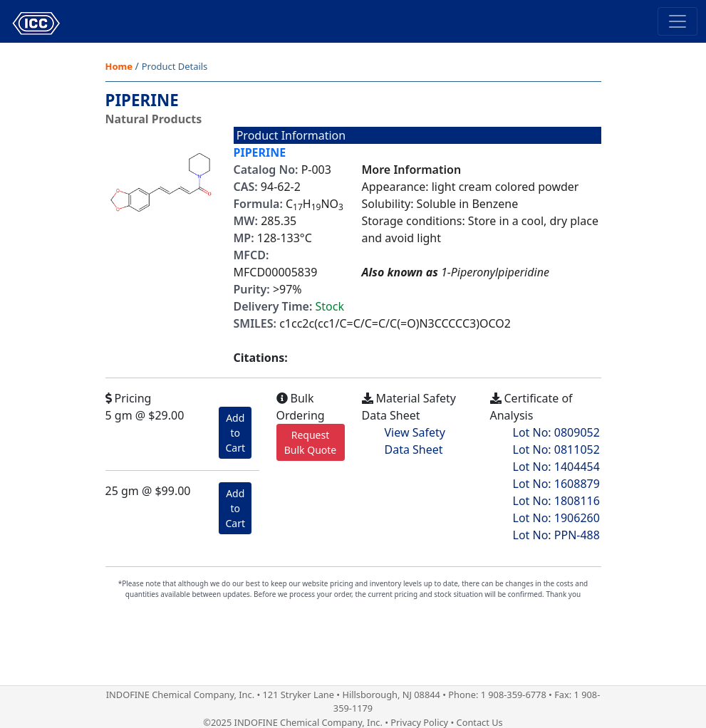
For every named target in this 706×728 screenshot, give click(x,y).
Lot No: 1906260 (556, 518)
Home (119, 66)
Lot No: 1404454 (556, 467)
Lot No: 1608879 (556, 484)
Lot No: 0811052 (556, 449)
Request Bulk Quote (311, 442)
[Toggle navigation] (678, 21)
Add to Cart (235, 433)
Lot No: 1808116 (556, 501)
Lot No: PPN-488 (556, 535)
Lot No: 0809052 (556, 432)
